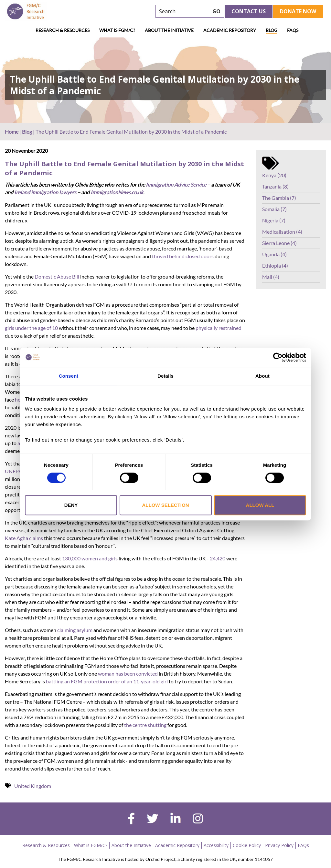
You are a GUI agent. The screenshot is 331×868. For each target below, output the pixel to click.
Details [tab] (165, 376)
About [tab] (262, 376)
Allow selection (166, 505)
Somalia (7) (274, 209)
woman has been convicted (128, 674)
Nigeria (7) (274, 220)
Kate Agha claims (24, 538)
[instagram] (198, 819)
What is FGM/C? (117, 30)
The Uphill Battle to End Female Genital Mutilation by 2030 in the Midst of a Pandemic (124, 168)
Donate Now (298, 11)
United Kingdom (33, 786)
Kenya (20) (274, 175)
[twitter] (152, 819)
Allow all (260, 505)
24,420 (218, 558)
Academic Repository (230, 30)
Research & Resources (63, 30)
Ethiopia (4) (275, 266)
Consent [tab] (69, 376)
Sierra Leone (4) (279, 243)
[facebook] (131, 819)
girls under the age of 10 (31, 328)
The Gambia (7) (279, 198)
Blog (272, 30)
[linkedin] (176, 819)
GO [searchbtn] (216, 11)
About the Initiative (169, 30)
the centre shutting (145, 725)
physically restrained (219, 328)
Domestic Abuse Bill (57, 276)
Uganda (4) (274, 254)
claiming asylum (75, 630)
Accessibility (216, 845)
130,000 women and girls (90, 558)
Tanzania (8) (275, 186)
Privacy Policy (279, 845)
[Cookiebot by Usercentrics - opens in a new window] (278, 357)
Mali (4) (271, 277)
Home (12, 132)
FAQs (293, 30)
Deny (71, 505)
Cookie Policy (247, 845)
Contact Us (249, 11)
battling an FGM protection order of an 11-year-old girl (107, 681)
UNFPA (13, 471)
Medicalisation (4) (282, 232)
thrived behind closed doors (183, 256)
